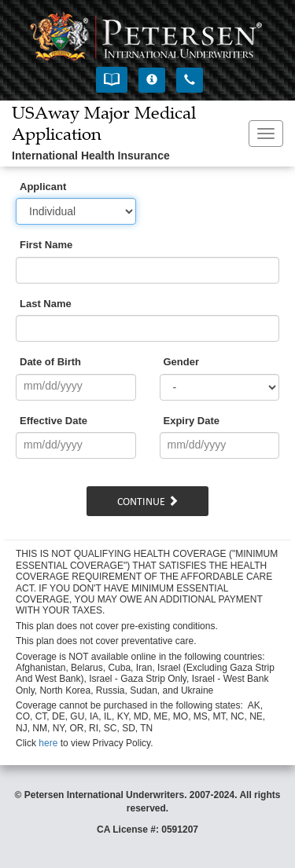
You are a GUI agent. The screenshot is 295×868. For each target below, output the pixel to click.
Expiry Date (192, 421)
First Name (46, 245)
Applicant (43, 187)
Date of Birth (50, 362)
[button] (112, 80)
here (48, 743)
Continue (148, 502)
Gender (182, 362)
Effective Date (53, 421)
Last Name (46, 304)
